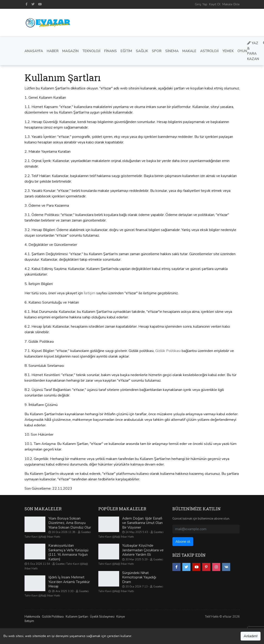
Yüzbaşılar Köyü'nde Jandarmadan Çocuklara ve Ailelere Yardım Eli (143, 550)
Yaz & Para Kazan (253, 51)
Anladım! (251, 636)
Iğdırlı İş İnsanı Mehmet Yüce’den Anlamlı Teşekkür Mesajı (69, 582)
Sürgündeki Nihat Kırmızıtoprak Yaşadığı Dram (139, 577)
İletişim (90, 293)
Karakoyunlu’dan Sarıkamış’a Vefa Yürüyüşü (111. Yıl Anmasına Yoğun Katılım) (68, 552)
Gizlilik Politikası (168, 351)
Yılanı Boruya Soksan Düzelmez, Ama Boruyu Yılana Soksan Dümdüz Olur (70, 523)
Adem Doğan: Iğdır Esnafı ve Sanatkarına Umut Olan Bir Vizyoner (142, 523)
